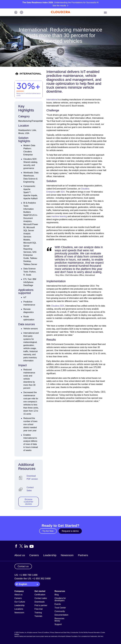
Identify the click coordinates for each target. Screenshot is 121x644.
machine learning (59, 216)
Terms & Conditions (44, 633)
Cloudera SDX (58, 306)
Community (60, 611)
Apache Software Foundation (69, 636)
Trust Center (60, 608)
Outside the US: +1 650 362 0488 (33, 578)
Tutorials (38, 616)
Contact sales (41, 598)
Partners (83, 555)
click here (100, 636)
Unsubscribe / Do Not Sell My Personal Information (86, 633)
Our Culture (20, 602)
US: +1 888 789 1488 (26, 575)
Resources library (59, 620)
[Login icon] (16, 13)
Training (38, 613)
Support (58, 624)
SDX (63, 192)
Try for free (48, 531)
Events (58, 604)
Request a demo (70, 531)
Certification (40, 595)
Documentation (61, 615)
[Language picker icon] (22, 13)
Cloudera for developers (60, 599)
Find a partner (41, 605)
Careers (34, 555)
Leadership (50, 555)
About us (20, 555)
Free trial (38, 609)
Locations (19, 609)
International (52, 100)
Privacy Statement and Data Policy (60, 633)
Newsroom (67, 555)
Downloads (40, 602)
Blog (57, 595)
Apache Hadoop (19, 636)
